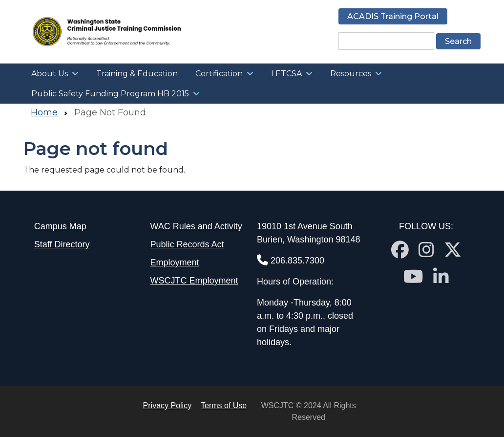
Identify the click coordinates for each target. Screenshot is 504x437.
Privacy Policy (168, 405)
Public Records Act (187, 244)
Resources (351, 74)
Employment (174, 262)
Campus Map (60, 226)
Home (44, 112)
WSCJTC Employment (194, 281)
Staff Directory (62, 244)
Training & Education (137, 74)
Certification (219, 74)
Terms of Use (224, 405)
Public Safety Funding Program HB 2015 (110, 94)
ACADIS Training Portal (393, 16)
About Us (50, 74)
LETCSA (286, 74)
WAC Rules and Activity (196, 226)
